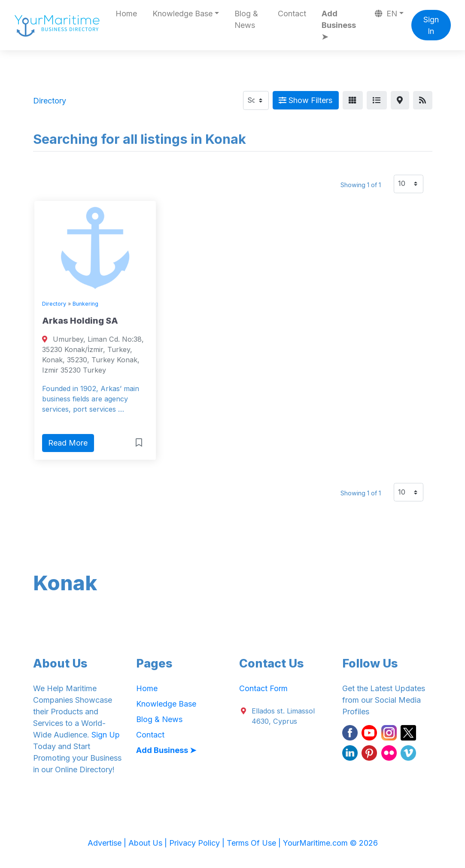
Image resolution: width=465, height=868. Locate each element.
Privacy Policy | (198, 843)
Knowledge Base (166, 704)
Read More (68, 443)
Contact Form (263, 688)
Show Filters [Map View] (305, 100)
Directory (54, 304)
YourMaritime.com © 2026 (330, 843)
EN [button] (386, 14)
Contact (292, 14)
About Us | (149, 843)
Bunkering (85, 304)
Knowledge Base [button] (182, 14)
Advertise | (108, 843)
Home (126, 14)
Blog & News (246, 19)
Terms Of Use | (255, 843)
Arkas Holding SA (80, 321)
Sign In (431, 25)
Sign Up (106, 735)
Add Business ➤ (339, 25)
